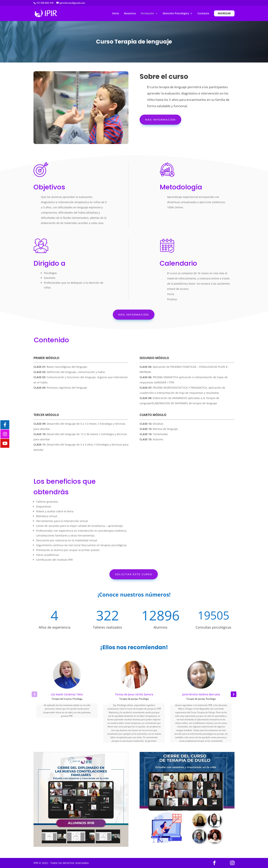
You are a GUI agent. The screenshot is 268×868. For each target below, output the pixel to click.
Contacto (203, 14)
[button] (234, 694)
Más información (160, 120)
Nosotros (130, 14)
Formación (147, 14)
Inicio (116, 14)
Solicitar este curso (134, 574)
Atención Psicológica (176, 14)
